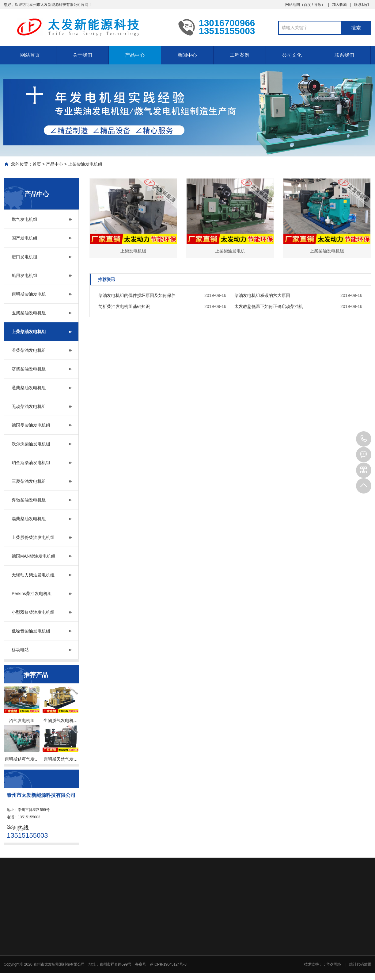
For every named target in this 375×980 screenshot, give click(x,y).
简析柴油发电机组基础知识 (124, 306)
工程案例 (240, 55)
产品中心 (135, 55)
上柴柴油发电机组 (85, 164)
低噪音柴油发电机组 (31, 631)
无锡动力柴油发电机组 (33, 575)
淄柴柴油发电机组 (29, 519)
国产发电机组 (25, 238)
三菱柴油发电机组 (29, 481)
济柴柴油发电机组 (29, 369)
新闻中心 (187, 55)
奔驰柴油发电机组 (29, 500)
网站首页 (30, 55)
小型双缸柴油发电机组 (33, 612)
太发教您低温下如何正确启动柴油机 (269, 306)
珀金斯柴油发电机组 (31, 463)
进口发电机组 (25, 257)
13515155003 (364, 439)
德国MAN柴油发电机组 (34, 556)
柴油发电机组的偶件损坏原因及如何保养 (137, 295)
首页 (37, 164)
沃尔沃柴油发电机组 (31, 444)
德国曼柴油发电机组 (31, 425)
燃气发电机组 (25, 219)
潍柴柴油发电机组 (29, 350)
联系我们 (362, 5)
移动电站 (20, 650)
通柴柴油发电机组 (29, 388)
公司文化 (292, 55)
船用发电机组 (25, 275)
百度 (307, 5)
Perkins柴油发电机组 (32, 594)
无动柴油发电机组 (29, 406)
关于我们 (82, 55)
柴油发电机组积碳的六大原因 (262, 295)
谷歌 (318, 5)
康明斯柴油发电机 (29, 294)
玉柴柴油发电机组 (29, 313)
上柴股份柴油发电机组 (33, 537)
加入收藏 (339, 5)
